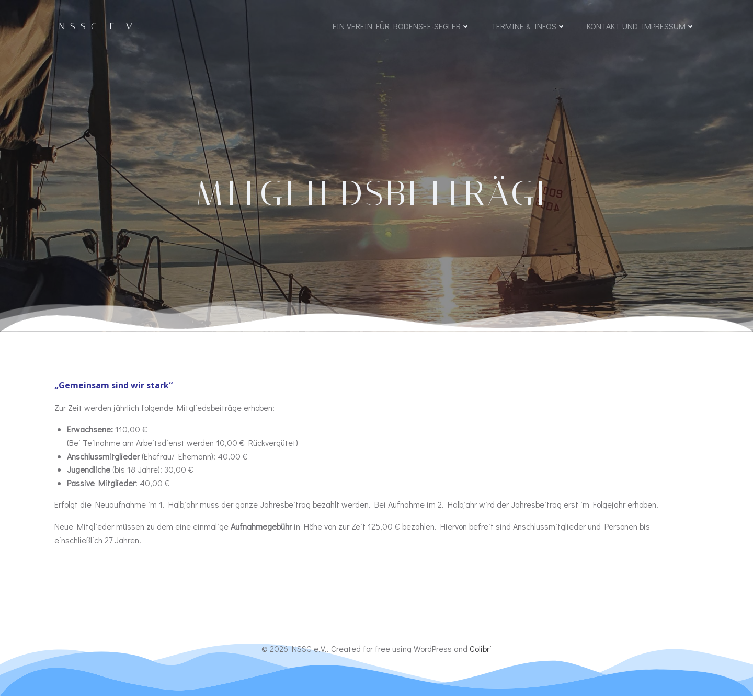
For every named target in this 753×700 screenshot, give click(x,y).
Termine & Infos (528, 27)
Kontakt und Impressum (640, 27)
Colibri (481, 653)
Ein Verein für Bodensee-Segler (401, 27)
